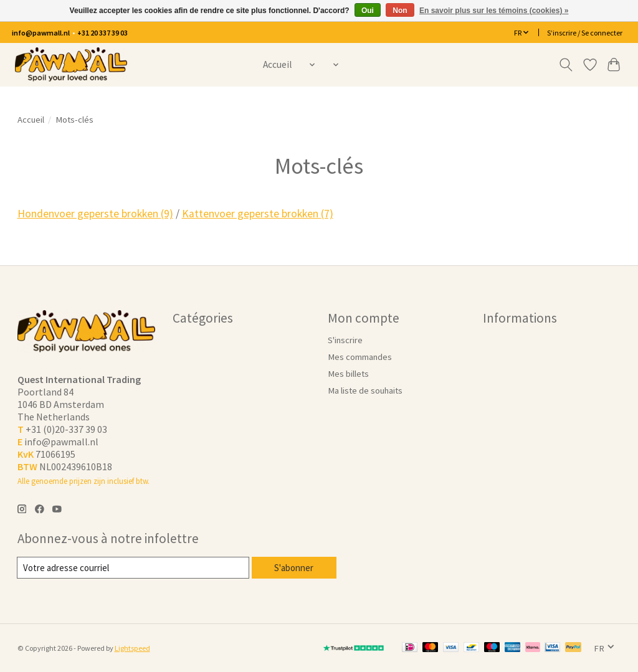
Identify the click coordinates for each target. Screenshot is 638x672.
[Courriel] (134, 568)
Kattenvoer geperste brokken (258, 214)
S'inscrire (345, 340)
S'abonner (294, 567)
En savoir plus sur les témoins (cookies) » (494, 11)
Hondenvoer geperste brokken (95, 214)
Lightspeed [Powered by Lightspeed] (132, 648)
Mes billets (348, 374)
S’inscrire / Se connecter (585, 33)
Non (400, 11)
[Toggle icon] (565, 65)
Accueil (277, 64)
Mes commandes (360, 357)
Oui (368, 11)
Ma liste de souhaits (365, 390)
